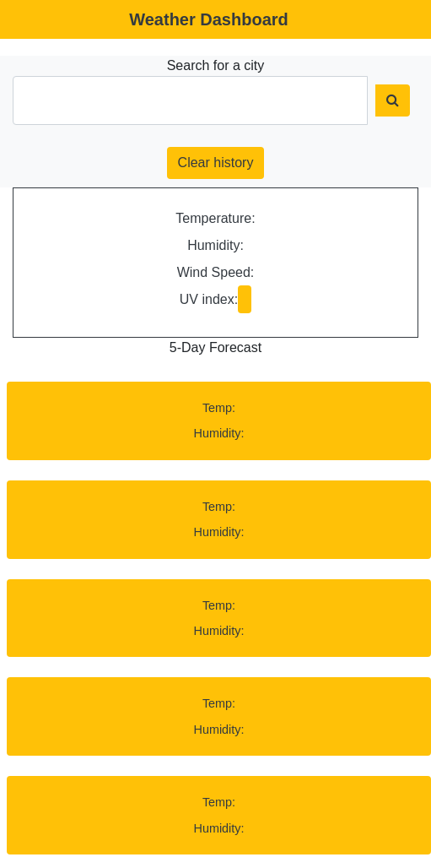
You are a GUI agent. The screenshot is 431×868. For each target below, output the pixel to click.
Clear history (216, 163)
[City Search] (190, 100)
